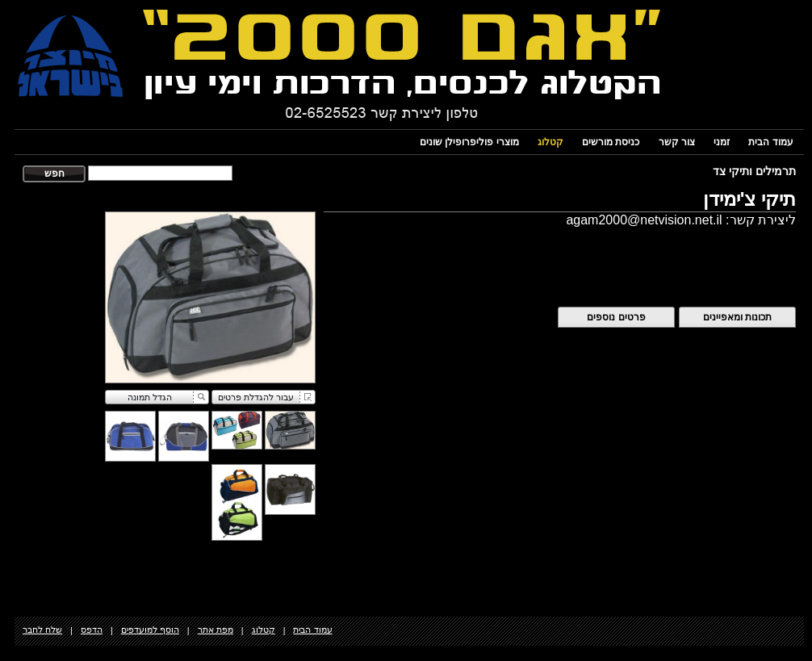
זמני (722, 142)
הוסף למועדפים (150, 630)
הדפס (92, 630)
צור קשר (677, 142)
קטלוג (550, 142)
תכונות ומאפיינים (737, 317)
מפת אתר (216, 630)
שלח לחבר (42, 630)
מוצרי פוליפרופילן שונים (469, 142)
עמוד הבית (770, 142)
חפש (54, 174)
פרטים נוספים (616, 317)
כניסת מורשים (611, 142)
